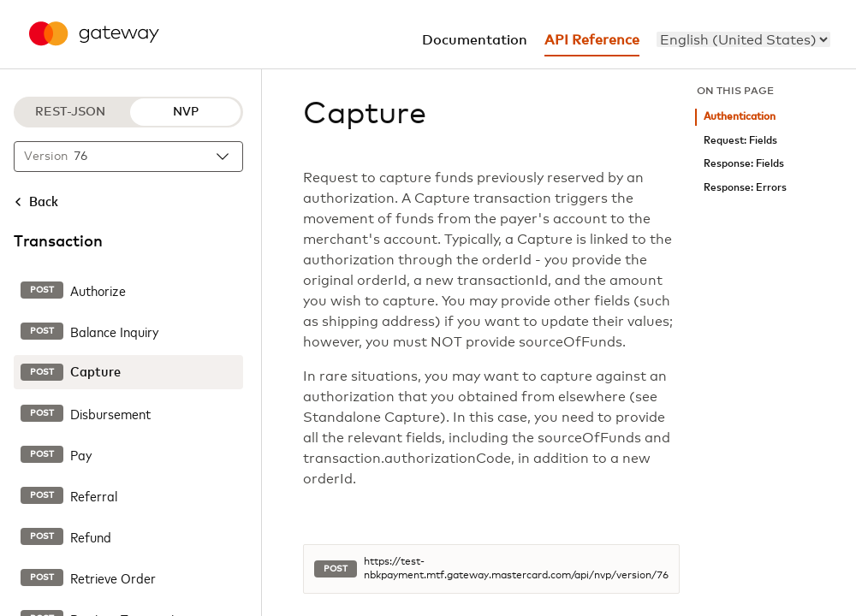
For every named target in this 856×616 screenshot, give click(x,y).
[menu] (743, 39)
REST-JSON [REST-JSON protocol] (70, 112)
